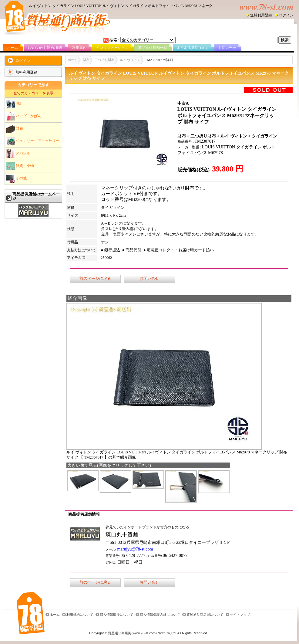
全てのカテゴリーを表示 (33, 93)
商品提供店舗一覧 (153, 48)
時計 (15, 104)
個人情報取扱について (116, 615)
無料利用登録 (261, 15)
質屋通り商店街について (205, 615)
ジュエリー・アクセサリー (33, 141)
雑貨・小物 (20, 166)
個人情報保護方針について (160, 615)
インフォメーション (113, 48)
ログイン (286, 15)
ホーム (13, 48)
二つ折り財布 (105, 60)
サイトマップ (240, 615)
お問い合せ (227, 48)
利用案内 (79, 48)
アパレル (18, 154)
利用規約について (80, 615)
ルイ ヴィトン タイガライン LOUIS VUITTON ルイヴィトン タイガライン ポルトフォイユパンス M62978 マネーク (121, 6)
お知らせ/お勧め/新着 (45, 48)
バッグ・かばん (24, 116)
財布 (15, 129)
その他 (17, 178)
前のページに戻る (95, 279)
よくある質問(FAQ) (193, 48)
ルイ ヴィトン (130, 60)
